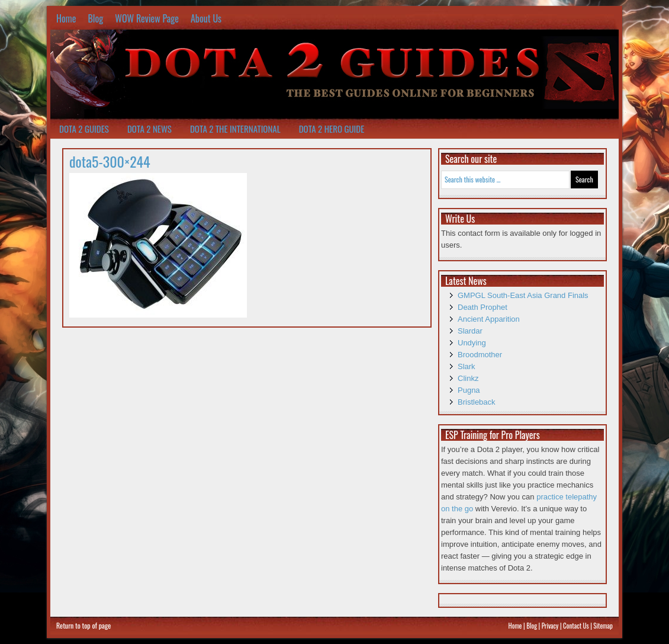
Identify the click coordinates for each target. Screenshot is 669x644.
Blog (95, 18)
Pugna (469, 390)
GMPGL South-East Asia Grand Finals (523, 295)
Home (66, 18)
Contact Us (576, 626)
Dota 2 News (149, 129)
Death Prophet (483, 307)
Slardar (470, 331)
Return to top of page (83, 625)
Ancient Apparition (489, 319)
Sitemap (603, 626)
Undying (472, 343)
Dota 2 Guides (84, 129)
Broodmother (480, 355)
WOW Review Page (147, 18)
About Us (206, 18)
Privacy (550, 626)
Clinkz (468, 378)
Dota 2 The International (235, 129)
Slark (467, 366)
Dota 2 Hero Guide (332, 129)
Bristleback (477, 402)
